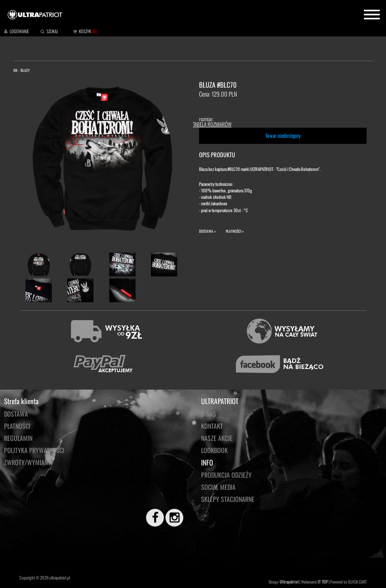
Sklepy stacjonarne (228, 499)
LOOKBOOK (214, 450)
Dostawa (16, 414)
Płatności (17, 426)
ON (15, 70)
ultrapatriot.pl (60, 577)
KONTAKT (212, 426)
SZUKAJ (52, 31)
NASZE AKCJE (217, 438)
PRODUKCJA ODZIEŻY (226, 475)
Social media (218, 487)
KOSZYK (85, 31)
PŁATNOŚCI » (235, 231)
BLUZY (25, 70)
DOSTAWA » (207, 231)
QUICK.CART (357, 582)
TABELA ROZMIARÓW (212, 124)
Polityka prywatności (34, 450)
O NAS (209, 414)
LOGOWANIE (19, 31)
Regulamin (18, 438)
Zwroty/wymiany (28, 462)
